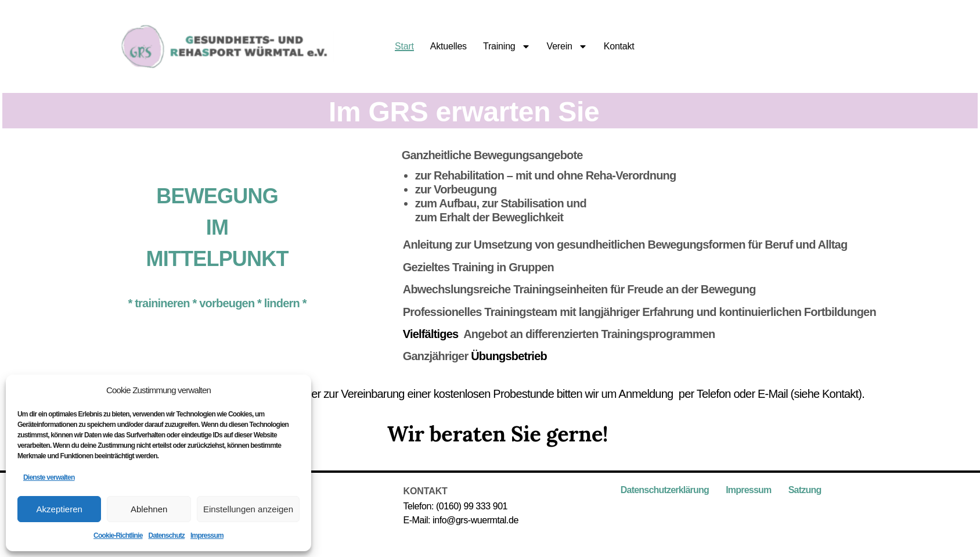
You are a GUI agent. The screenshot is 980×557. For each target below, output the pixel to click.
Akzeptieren (60, 509)
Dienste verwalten (49, 477)
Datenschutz (167, 536)
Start (404, 46)
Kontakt (619, 46)
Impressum (207, 536)
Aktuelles (448, 46)
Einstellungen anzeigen (248, 509)
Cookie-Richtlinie (118, 536)
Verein (567, 46)
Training (507, 46)
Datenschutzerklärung (665, 490)
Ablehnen (149, 509)
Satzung (805, 490)
